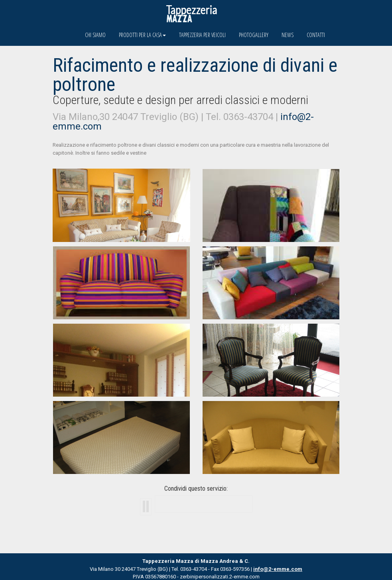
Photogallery (254, 35)
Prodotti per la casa (142, 35)
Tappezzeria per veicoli (202, 35)
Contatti (316, 35)
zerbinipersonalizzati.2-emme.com (220, 577)
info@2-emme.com (278, 569)
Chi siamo (95, 35)
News (288, 35)
